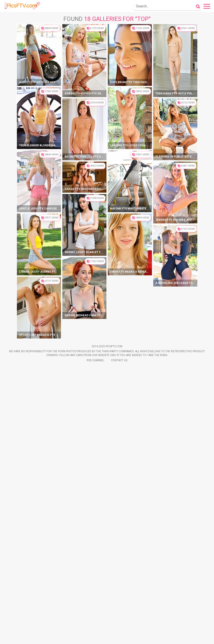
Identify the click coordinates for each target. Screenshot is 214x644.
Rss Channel (95, 637)
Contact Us (119, 637)
